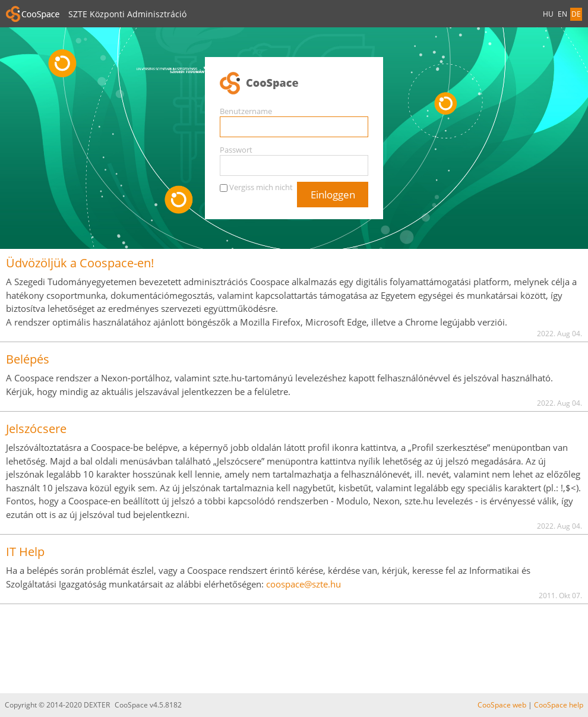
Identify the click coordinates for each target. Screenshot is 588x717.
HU (548, 14)
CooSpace (294, 84)
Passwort (236, 150)
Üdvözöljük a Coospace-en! (80, 263)
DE (576, 14)
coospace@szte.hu (304, 584)
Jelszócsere (36, 429)
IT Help (25, 552)
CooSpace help (559, 705)
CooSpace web (502, 705)
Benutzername (246, 111)
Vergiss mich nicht (261, 187)
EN (562, 14)
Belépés (28, 359)
